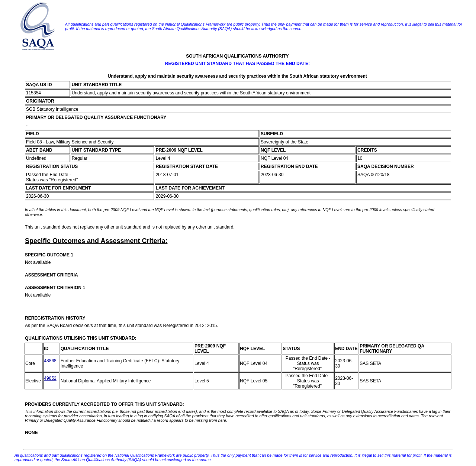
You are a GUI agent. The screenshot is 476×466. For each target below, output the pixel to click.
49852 (50, 378)
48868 (50, 361)
